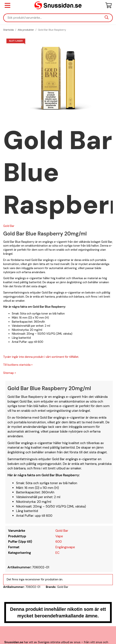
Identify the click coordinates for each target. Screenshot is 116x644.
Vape (59, 536)
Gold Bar (9, 226)
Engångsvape (65, 547)
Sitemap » (10, 373)
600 (59, 542)
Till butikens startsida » (18, 365)
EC (57, 553)
